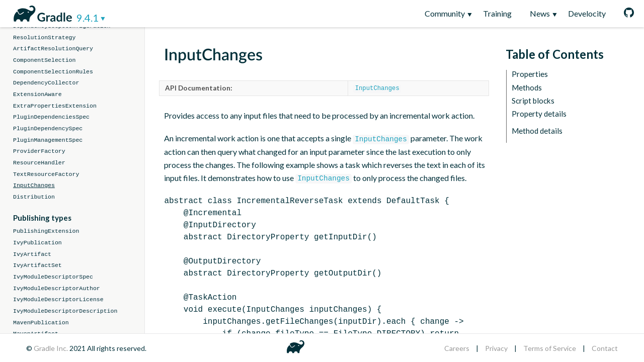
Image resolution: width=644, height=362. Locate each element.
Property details (539, 114)
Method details (537, 131)
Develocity (587, 13)
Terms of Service (550, 348)
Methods (527, 88)
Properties (530, 74)
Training (497, 13)
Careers (457, 348)
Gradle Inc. (52, 348)
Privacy (496, 348)
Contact (605, 348)
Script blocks (533, 101)
